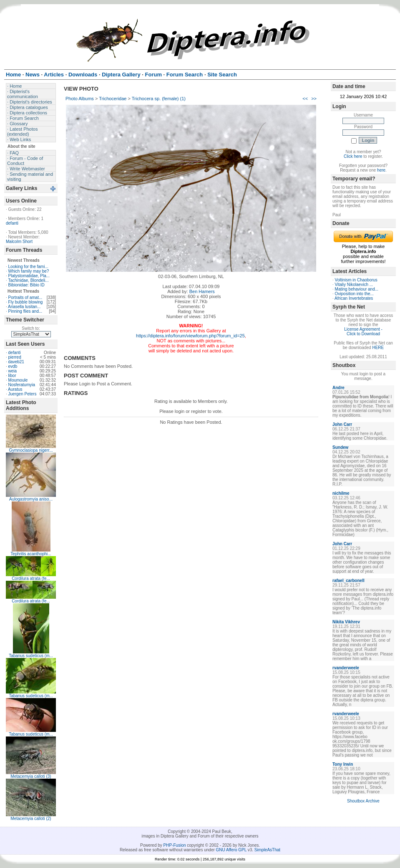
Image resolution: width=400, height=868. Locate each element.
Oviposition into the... (354, 294)
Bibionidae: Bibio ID (26, 285)
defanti (12, 223)
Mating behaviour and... (357, 289)
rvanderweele (346, 668)
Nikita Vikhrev (346, 622)
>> (314, 99)
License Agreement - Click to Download (363, 332)
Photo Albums (80, 99)
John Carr (342, 424)
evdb (13, 366)
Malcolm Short (19, 242)
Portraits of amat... (25, 297)
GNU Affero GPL (231, 850)
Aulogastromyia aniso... (31, 499)
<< (305, 99)
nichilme (341, 493)
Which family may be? (29, 271)
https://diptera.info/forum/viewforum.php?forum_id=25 (190, 336)
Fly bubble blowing (26, 302)
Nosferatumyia (22, 385)
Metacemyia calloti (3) (31, 776)
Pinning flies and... (25, 311)
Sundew (340, 447)
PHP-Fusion (175, 845)
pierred (15, 357)
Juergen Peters (23, 394)
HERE (378, 348)
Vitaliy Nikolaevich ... (354, 285)
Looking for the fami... (28, 267)
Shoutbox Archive (363, 801)
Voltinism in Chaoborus (356, 280)
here (381, 170)
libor (12, 376)
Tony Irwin (343, 764)
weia (13, 371)
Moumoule (18, 380)
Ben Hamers (202, 291)
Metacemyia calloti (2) (31, 819)
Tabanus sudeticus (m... (31, 656)
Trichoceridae (113, 99)
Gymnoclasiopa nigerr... (31, 450)
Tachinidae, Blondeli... (28, 280)
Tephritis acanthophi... (31, 554)
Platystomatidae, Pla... (29, 276)
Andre (338, 388)
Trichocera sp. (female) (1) (159, 99)
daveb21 (16, 362)
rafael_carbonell (348, 581)
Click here (353, 156)
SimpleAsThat (267, 850)
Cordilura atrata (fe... (31, 578)
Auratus (15, 389)
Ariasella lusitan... (24, 307)
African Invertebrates (354, 298)
